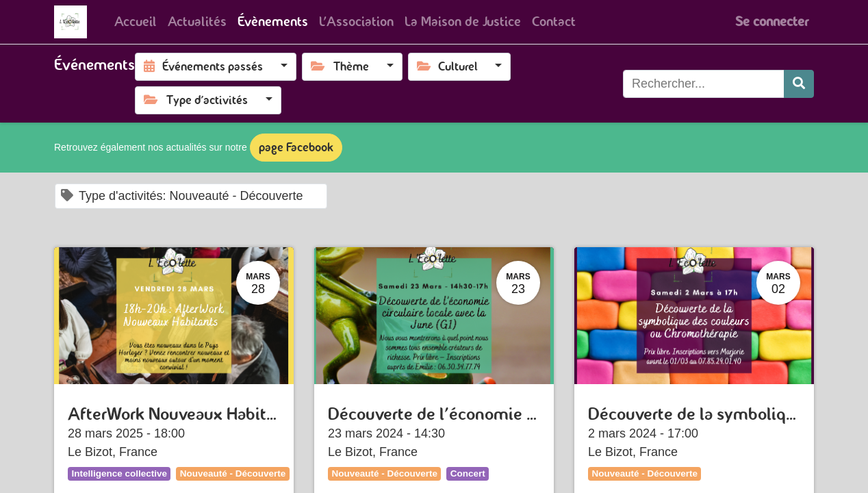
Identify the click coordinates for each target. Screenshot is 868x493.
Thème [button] (341, 66)
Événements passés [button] (205, 66)
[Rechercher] (799, 84)
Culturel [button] (449, 66)
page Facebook (296, 147)
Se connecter (772, 22)
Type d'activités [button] (197, 100)
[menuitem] (136, 22)
